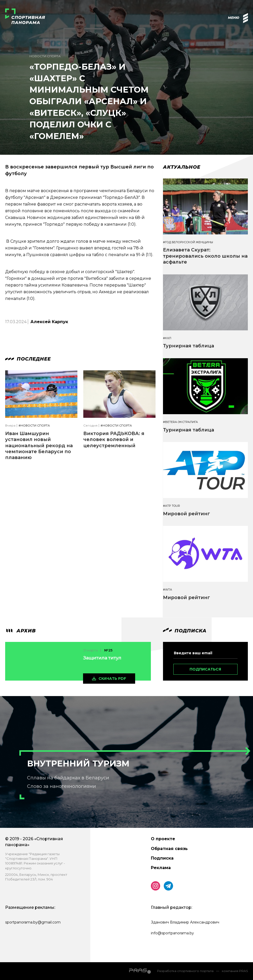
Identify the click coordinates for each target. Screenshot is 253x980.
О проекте (163, 839)
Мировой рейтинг (186, 514)
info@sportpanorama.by (172, 933)
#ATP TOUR (172, 506)
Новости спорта (45, 56)
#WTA (168, 590)
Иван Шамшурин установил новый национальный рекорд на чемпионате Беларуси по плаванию (39, 446)
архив (21, 631)
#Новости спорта (34, 426)
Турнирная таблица (189, 346)
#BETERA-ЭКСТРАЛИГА (180, 422)
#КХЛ (167, 338)
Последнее (28, 359)
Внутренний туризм (78, 763)
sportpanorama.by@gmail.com (33, 922)
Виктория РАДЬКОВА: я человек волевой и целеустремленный (114, 440)
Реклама (161, 868)
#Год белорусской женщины (188, 242)
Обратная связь (169, 849)
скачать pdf (112, 679)
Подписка (162, 858)
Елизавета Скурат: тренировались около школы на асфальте (205, 256)
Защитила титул (102, 658)
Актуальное (182, 167)
